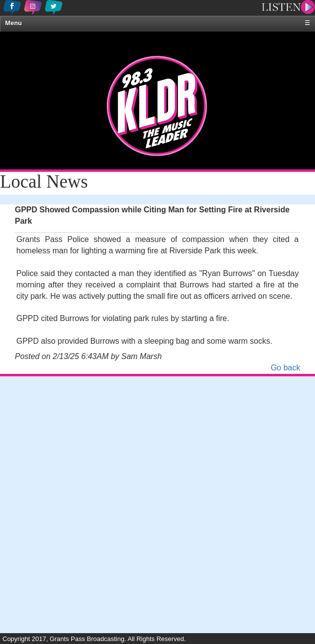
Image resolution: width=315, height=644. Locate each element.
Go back (285, 368)
